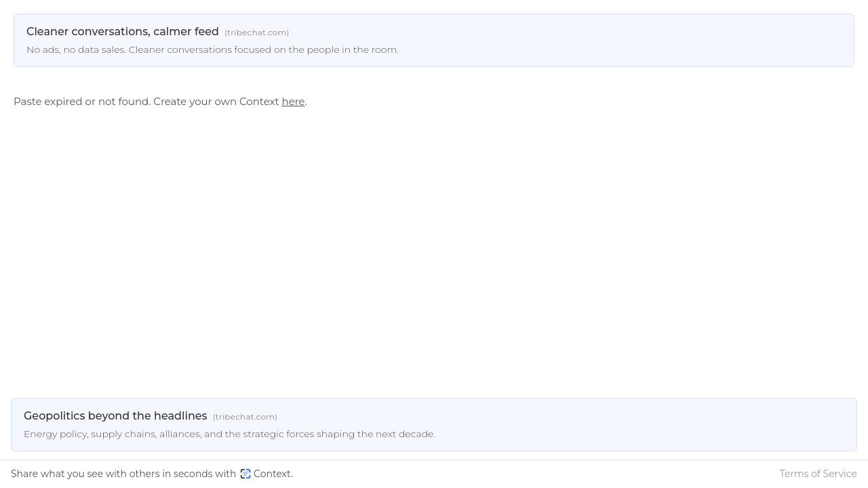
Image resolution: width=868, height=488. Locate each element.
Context (265, 474)
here (294, 101)
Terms (818, 474)
